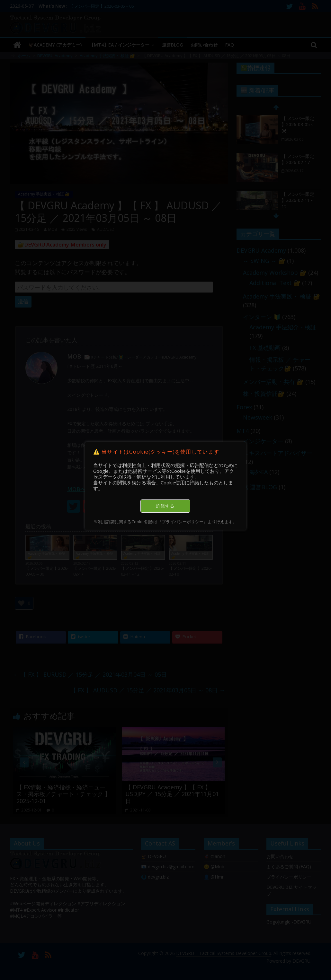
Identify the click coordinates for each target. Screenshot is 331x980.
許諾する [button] (165, 506)
